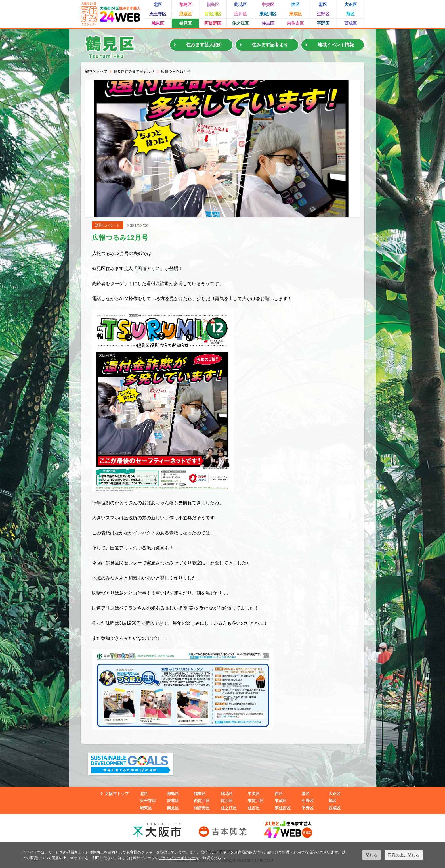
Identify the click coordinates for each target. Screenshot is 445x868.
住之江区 (240, 23)
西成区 (351, 23)
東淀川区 (268, 14)
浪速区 (185, 14)
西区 (295, 4)
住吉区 (268, 23)
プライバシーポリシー (177, 858)
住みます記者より (270, 45)
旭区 (350, 14)
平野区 (323, 23)
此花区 (241, 4)
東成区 (296, 14)
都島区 (185, 4)
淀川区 (241, 14)
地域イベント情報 (336, 45)
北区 (158, 4)
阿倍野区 (213, 23)
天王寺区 (158, 14)
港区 (323, 4)
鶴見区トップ (96, 71)
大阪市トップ (117, 794)
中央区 (268, 4)
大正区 (351, 4)
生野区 (323, 14)
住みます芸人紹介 (204, 45)
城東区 (158, 23)
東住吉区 (295, 23)
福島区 (213, 4)
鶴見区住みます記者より (134, 71)
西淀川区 (213, 14)
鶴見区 (185, 23)
